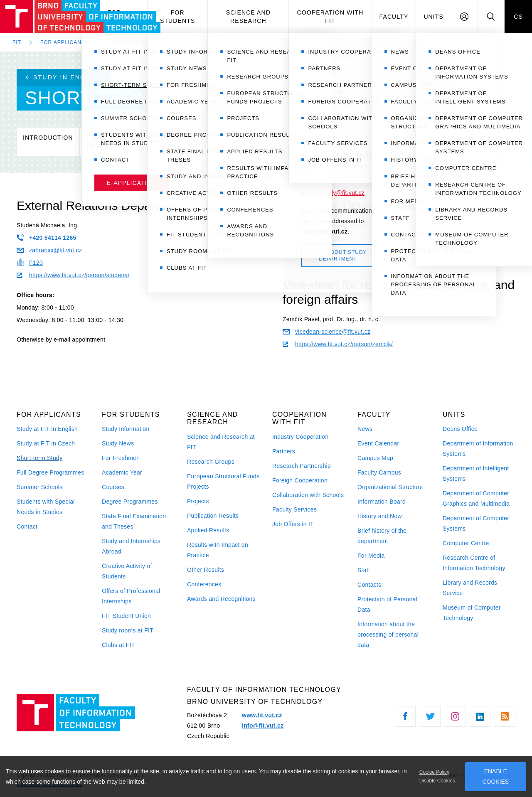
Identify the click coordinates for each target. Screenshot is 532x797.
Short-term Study (39, 458)
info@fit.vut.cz (263, 726)
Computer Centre (466, 543)
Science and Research (248, 17)
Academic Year (122, 472)
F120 (30, 262)
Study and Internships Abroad (131, 546)
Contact (335, 142)
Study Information (126, 429)
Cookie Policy (434, 772)
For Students (177, 17)
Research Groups (211, 462)
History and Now (380, 516)
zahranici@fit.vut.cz (49, 250)
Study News (118, 443)
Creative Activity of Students (127, 571)
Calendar (193, 142)
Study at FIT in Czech (46, 443)
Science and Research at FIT (221, 442)
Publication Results (213, 516)
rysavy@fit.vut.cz (312, 238)
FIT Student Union (126, 616)
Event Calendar (378, 443)
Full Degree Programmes (50, 472)
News (365, 429)
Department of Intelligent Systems (476, 474)
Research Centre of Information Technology (474, 563)
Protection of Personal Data (387, 604)
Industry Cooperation (300, 437)
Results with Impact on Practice (218, 550)
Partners (284, 451)
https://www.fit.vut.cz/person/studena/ (73, 275)
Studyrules (234, 142)
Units (433, 17)
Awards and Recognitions (221, 599)
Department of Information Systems (478, 449)
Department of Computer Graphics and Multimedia (476, 498)
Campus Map (375, 458)
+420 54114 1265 (47, 237)
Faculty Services (294, 509)
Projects (198, 501)
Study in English (64, 77)
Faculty (394, 17)
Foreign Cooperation (300, 480)
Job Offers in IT (293, 524)
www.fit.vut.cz (262, 715)
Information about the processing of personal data (388, 635)
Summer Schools (40, 487)
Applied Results (208, 530)
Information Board (382, 502)
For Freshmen (121, 458)
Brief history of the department (382, 536)
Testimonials (282, 142)
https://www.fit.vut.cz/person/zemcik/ (338, 344)
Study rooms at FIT (128, 630)
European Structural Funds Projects (223, 481)
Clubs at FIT (118, 645)
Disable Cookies (437, 781)
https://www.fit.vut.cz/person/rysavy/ (337, 250)
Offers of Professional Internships (131, 596)
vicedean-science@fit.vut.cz (326, 332)
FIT (17, 42)
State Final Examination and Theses (134, 521)
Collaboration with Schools (308, 495)
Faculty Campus (379, 472)
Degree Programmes (130, 502)
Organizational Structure (390, 487)
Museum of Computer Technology (472, 613)
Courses (146, 142)
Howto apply (102, 142)
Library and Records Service (470, 588)
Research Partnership (302, 466)
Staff (364, 570)
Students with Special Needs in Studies (46, 507)
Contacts (369, 585)
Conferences (204, 584)
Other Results (206, 570)
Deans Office (460, 429)
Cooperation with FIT (330, 17)
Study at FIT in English (47, 429)
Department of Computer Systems (476, 523)
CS (518, 17)
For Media (371, 556)
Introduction (48, 142)
